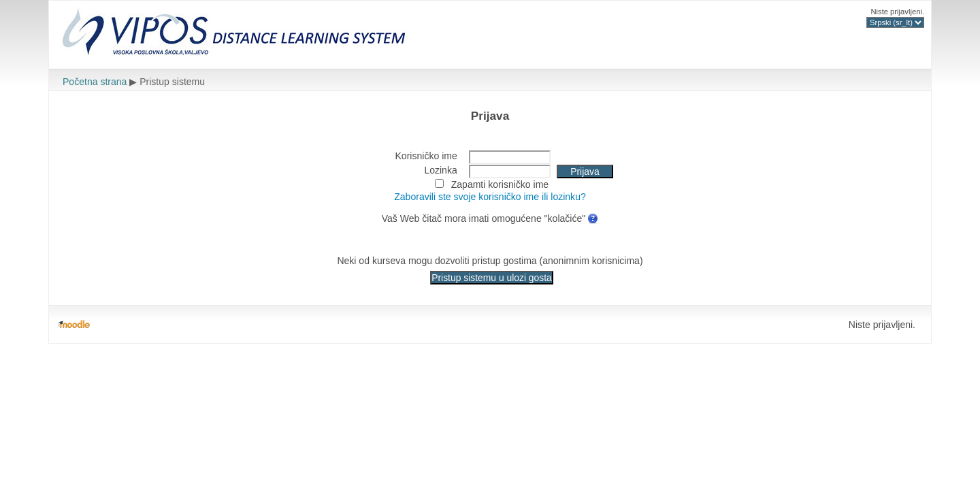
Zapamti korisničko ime (500, 184)
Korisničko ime (426, 156)
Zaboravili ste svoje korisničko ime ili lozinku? (490, 197)
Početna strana (95, 82)
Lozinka (440, 170)
